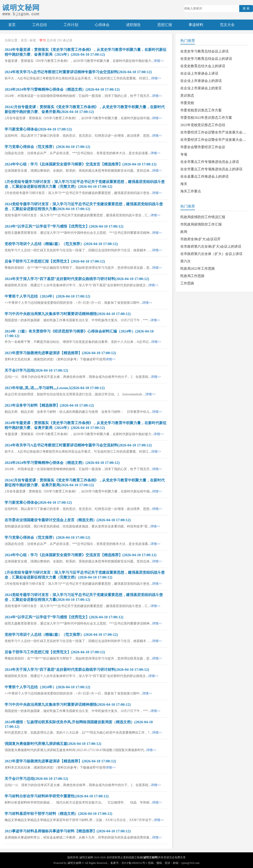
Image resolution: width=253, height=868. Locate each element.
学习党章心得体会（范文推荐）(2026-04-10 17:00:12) (47, 147)
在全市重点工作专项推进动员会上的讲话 (211, 169)
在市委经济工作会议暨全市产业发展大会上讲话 (217, 132)
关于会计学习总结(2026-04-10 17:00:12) (36, 370)
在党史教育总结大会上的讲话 (203, 66)
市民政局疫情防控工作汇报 (201, 224)
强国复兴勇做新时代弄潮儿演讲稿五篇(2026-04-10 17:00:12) (53, 744)
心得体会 (102, 25)
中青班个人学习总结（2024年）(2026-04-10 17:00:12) (47, 296)
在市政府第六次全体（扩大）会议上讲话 (211, 254)
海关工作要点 (191, 191)
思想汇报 (165, 25)
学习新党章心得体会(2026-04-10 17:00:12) (38, 129)
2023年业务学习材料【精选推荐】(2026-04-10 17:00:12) (49, 405)
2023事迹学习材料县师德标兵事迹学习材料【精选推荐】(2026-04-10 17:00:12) (68, 831)
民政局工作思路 (192, 276)
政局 (184, 232)
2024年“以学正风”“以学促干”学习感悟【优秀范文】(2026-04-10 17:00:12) (64, 226)
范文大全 (227, 25)
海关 (184, 184)
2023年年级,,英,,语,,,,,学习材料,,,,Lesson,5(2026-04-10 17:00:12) (55, 388)
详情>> (159, 61)
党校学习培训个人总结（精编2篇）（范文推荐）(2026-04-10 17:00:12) (61, 244)
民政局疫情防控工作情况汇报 (203, 217)
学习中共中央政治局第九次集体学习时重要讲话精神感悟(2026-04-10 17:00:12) (68, 314)
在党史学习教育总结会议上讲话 (204, 51)
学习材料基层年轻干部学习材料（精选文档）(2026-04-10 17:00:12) (58, 814)
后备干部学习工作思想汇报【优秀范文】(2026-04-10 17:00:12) (55, 261)
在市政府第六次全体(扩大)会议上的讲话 (211, 246)
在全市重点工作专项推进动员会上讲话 (210, 162)
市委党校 (187, 103)
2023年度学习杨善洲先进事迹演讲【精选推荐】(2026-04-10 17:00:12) (60, 353)
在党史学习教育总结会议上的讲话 (206, 59)
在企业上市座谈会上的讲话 (201, 81)
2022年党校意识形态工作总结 (203, 125)
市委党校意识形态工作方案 (201, 110)
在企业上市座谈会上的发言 (201, 88)
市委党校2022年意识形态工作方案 (206, 118)
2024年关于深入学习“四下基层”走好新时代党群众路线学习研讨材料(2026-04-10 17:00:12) (77, 279)
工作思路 (187, 283)
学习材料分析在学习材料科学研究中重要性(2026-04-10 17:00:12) (57, 796)
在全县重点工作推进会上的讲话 (204, 176)
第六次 (185, 261)
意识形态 (187, 95)
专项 (184, 154)
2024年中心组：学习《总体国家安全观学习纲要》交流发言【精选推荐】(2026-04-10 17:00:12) (80, 164)
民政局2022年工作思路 (198, 269)
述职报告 (133, 25)
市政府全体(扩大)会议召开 (200, 239)
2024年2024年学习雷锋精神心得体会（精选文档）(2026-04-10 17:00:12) (62, 89)
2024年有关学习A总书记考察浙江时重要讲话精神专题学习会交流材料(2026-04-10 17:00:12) (78, 72)
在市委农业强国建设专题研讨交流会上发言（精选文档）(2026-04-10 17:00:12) (68, 520)
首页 (12, 25)
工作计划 (71, 25)
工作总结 (40, 25)
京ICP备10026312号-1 (134, 863)
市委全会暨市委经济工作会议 (203, 147)
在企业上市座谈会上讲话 (199, 73)
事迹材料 (196, 25)
